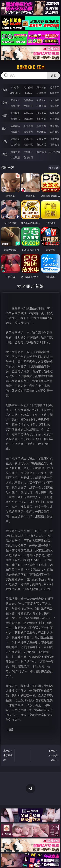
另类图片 (54, 132)
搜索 (54, 75)
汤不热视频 (54, 152)
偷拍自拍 (28, 113)
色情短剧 (28, 157)
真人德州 (28, 87)
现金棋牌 (41, 93)
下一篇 (53, 756)
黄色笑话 (41, 144)
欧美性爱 (54, 113)
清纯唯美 (28, 132)
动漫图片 (54, 126)
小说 (4, 141)
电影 (4, 115)
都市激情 (15, 139)
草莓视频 (41, 152)
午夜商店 (28, 152)
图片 (4, 128)
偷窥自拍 (15, 126)
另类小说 (28, 144)
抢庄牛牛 (54, 93)
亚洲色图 (28, 126)
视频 (4, 103)
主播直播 (41, 106)
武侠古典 (54, 139)
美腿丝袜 (15, 132)
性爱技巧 (54, 144)
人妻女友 (41, 139)
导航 (4, 154)
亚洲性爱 (15, 113)
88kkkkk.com (31, 67)
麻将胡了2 (15, 93)
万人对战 (41, 87)
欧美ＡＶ (41, 100)
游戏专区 (54, 87)
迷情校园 (15, 144)
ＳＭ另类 (54, 106)
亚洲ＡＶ (15, 100)
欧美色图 (41, 126)
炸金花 (28, 93)
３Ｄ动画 (54, 100)
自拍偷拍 (28, 100)
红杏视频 (15, 157)
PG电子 (15, 87)
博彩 (4, 90)
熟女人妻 (15, 106)
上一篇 (8, 756)
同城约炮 (15, 152)
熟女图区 (41, 132)
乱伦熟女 (41, 119)
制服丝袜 (15, 119)
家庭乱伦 (28, 139)
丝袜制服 (28, 106)
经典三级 (28, 119)
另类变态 (54, 119)
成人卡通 (41, 113)
